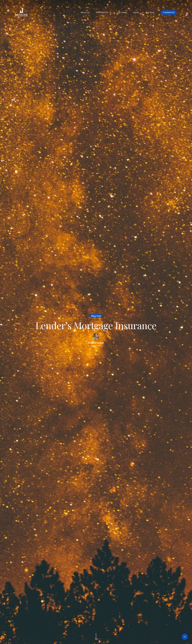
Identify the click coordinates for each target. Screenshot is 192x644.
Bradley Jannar (96, 343)
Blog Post (96, 316)
